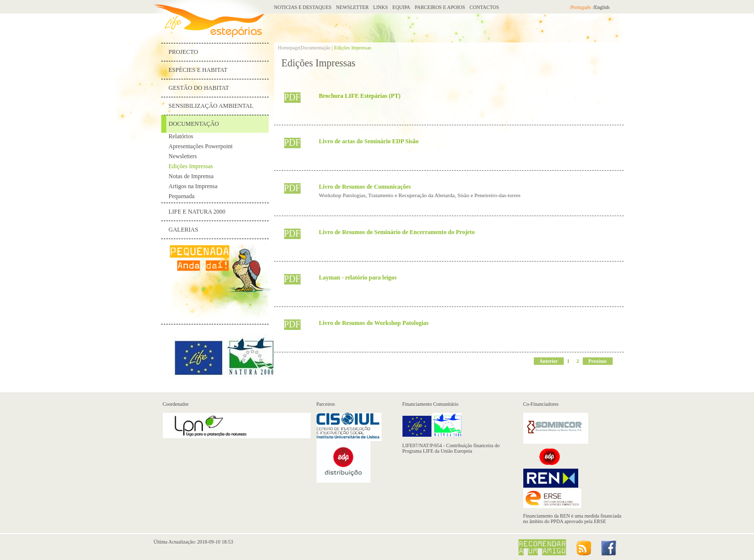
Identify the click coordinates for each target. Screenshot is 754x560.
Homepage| (289, 48)
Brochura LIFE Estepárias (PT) (360, 96)
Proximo (597, 361)
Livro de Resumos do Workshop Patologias (374, 323)
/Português (580, 7)
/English (601, 7)
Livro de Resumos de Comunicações (365, 187)
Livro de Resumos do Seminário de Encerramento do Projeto (397, 232)
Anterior (549, 361)
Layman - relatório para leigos (358, 278)
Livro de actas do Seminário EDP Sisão (369, 141)
